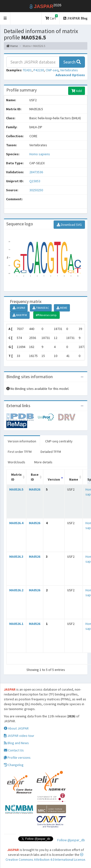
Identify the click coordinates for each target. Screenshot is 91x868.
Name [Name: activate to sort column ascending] (74, 479)
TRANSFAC (41, 308)
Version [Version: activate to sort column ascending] (54, 479)
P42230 (39, 70)
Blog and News (16, 743)
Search (72, 62)
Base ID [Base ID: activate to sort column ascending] (35, 477)
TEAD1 (27, 70)
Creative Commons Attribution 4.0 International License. (46, 857)
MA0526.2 (16, 590)
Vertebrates (69, 70)
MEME (62, 308)
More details (43, 462)
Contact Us (14, 750)
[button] (5, 18)
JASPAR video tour (19, 736)
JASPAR (19, 308)
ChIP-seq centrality (59, 441)
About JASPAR (16, 728)
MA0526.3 (16, 557)
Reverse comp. (46, 315)
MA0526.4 (16, 523)
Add (77, 91)
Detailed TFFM (51, 452)
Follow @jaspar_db (71, 840)
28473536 (36, 172)
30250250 (36, 190)
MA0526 (35, 489)
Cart (51, 17)
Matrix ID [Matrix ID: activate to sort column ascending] (16, 477)
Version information (22, 441)
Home (12, 46)
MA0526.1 (16, 624)
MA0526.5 (16, 489)
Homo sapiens (40, 154)
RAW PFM (20, 315)
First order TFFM (20, 452)
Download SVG (69, 225)
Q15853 (35, 181)
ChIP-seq (52, 70)
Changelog (14, 765)
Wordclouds (17, 462)
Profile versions (17, 758)
